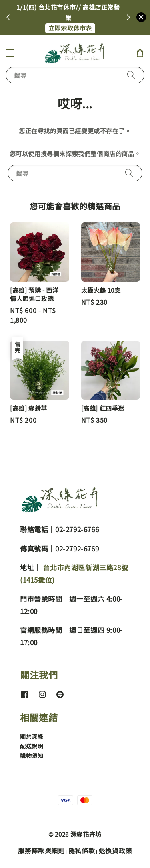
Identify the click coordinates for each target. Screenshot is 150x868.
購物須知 (32, 756)
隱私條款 (82, 850)
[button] (10, 53)
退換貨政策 (116, 850)
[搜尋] (131, 75)
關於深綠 (32, 736)
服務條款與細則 (41, 850)
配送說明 (32, 746)
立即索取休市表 (70, 28)
